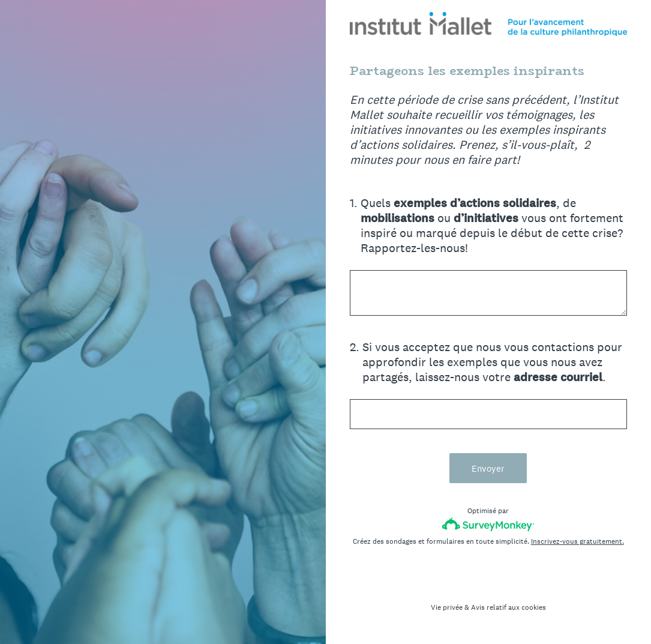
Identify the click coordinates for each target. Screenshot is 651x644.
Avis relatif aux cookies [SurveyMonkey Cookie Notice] (508, 607)
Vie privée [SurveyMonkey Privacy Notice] (447, 607)
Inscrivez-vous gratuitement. (577, 541)
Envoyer (488, 468)
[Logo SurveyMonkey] (488, 524)
